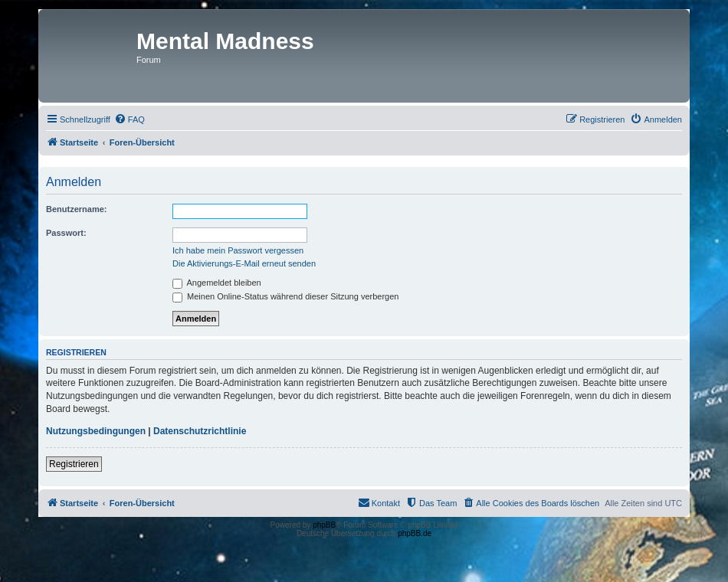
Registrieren (74, 464)
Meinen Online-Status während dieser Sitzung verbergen (285, 296)
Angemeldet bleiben (217, 283)
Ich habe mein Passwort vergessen (238, 250)
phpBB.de (415, 533)
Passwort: (66, 233)
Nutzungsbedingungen (96, 431)
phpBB (324, 525)
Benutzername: (76, 209)
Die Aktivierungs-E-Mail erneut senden (244, 263)
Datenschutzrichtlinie (200, 431)
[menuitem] (130, 119)
